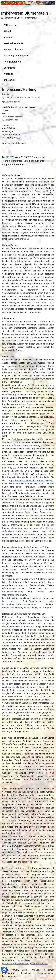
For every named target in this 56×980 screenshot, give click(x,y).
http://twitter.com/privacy (14, 595)
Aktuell (7, 31)
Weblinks (8, 74)
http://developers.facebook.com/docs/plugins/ (31, 480)
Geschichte (9, 68)
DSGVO (10, 157)
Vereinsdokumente (13, 43)
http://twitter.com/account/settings (19, 604)
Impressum (10, 80)
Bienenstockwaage (13, 50)
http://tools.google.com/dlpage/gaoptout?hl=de (25, 964)
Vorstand (8, 37)
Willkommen (10, 25)
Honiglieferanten (12, 62)
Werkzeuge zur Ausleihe (16, 56)
